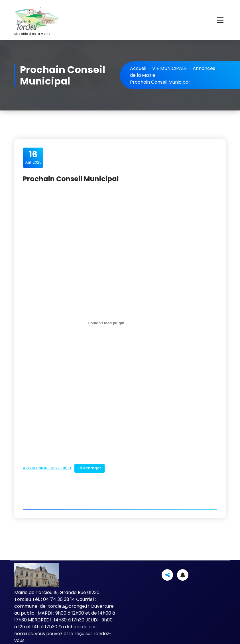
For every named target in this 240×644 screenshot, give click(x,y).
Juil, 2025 (33, 157)
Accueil (138, 68)
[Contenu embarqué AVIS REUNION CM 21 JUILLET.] (106, 323)
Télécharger (89, 468)
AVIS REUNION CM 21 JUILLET (47, 468)
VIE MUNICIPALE (169, 68)
